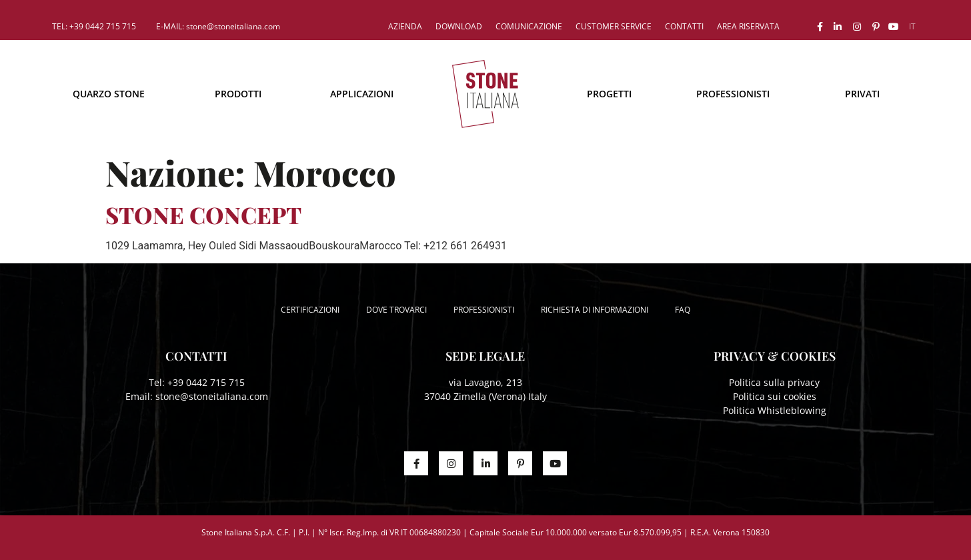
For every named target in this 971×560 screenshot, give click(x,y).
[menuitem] (912, 27)
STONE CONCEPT (203, 215)
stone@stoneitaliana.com (212, 396)
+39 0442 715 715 (206, 382)
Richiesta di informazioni (595, 310)
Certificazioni (310, 310)
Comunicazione (529, 26)
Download (459, 26)
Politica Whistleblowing (775, 410)
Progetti (609, 94)
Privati (862, 94)
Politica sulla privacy (774, 382)
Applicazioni (362, 94)
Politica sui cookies (775, 396)
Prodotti (238, 94)
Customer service (614, 26)
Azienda (405, 26)
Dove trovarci (396, 310)
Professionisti (733, 94)
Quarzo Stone (109, 94)
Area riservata (748, 26)
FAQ (683, 310)
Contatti (684, 26)
